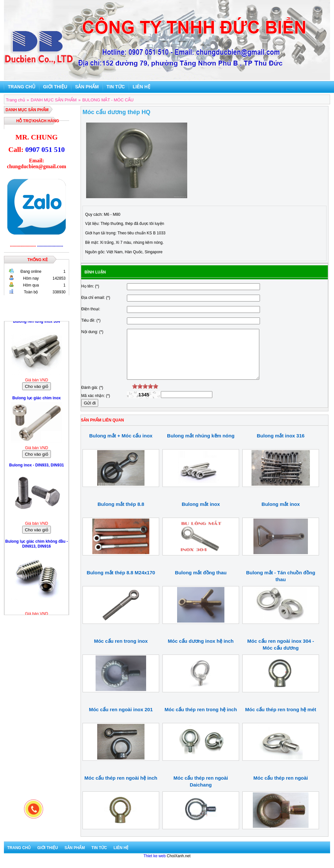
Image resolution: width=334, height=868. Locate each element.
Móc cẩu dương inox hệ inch (201, 651)
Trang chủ (22, 87)
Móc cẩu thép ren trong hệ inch (201, 719)
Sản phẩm (87, 87)
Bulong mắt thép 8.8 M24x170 (121, 582)
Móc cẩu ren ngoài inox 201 (121, 719)
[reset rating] (129, 396)
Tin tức (116, 87)
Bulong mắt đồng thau (201, 582)
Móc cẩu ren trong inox (121, 651)
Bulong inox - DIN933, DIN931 (37, 467)
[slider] (145, 396)
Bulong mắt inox (201, 514)
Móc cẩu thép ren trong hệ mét (281, 719)
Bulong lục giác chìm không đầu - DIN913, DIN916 (37, 545)
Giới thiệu (55, 87)
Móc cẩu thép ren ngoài (281, 788)
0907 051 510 (45, 149)
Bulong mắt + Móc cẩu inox (121, 445)
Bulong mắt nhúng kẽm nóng (201, 445)
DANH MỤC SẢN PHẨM (27, 110)
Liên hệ (142, 87)
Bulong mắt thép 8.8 (121, 514)
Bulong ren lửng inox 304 (37, 323)
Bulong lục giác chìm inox (37, 400)
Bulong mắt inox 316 (281, 445)
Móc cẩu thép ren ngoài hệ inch (121, 788)
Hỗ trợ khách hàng (38, 121)
